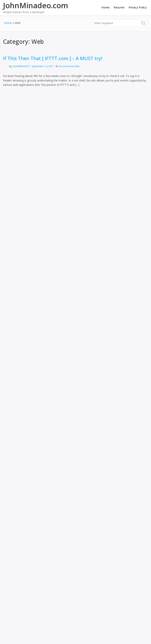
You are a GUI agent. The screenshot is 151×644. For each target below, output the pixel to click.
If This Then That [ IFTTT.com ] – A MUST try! (53, 58)
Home (105, 7)
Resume (119, 7)
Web (77, 66)
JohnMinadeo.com (35, 5)
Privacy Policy (138, 7)
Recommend (66, 66)
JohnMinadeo (21, 66)
